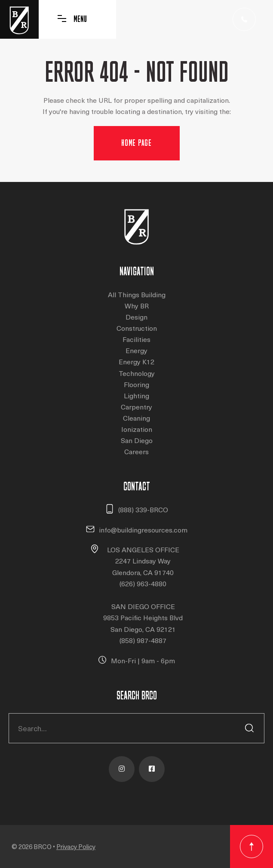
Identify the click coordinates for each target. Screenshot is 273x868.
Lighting (136, 396)
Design (136, 317)
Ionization (137, 429)
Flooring (136, 384)
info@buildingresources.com (143, 530)
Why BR (137, 306)
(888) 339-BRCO (143, 509)
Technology (137, 373)
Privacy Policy (76, 846)
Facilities (136, 339)
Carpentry (136, 407)
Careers (136, 451)
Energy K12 (136, 362)
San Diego (137, 440)
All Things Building (137, 294)
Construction (137, 328)
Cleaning (136, 418)
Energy (136, 350)
